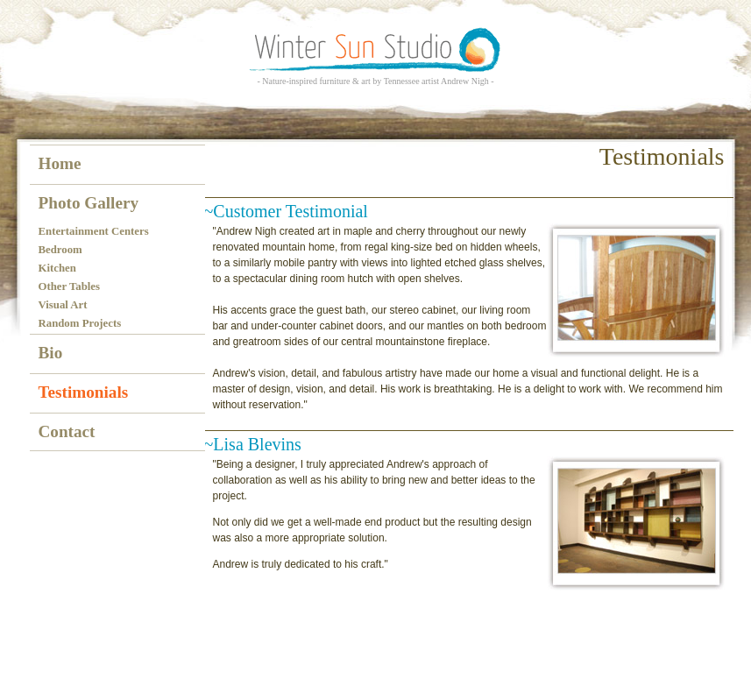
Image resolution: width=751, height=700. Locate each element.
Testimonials (84, 392)
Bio (51, 353)
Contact (67, 431)
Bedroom (60, 250)
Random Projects (80, 323)
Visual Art (63, 305)
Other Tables (70, 286)
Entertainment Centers (94, 231)
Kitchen (57, 268)
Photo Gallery (89, 203)
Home (60, 163)
